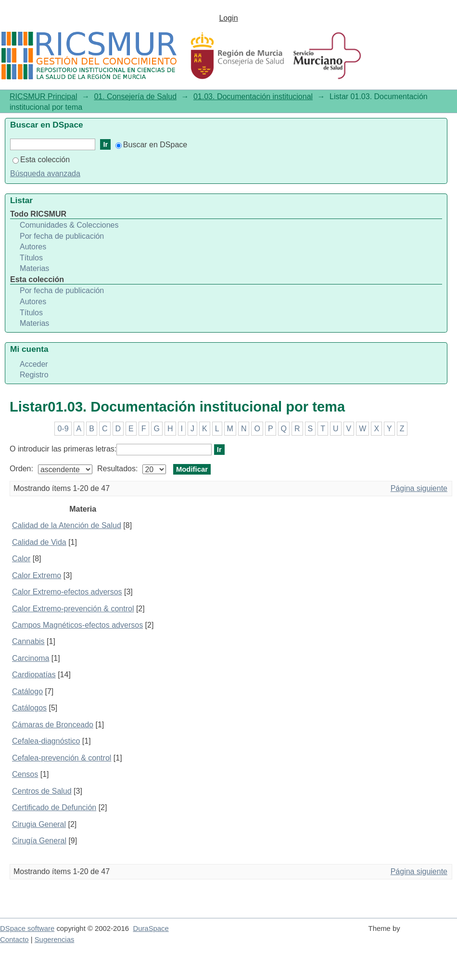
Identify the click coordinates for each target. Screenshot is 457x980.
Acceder (34, 364)
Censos (25, 774)
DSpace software (27, 928)
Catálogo (27, 691)
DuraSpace (151, 928)
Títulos (31, 258)
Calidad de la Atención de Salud (67, 525)
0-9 (63, 429)
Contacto (14, 940)
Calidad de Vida (39, 542)
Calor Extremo (37, 575)
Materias (34, 268)
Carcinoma (31, 658)
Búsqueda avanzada (45, 174)
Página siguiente (419, 488)
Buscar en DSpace (151, 145)
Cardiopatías (34, 675)
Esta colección (41, 160)
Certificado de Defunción (54, 807)
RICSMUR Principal (43, 97)
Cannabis (28, 641)
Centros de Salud (42, 791)
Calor (21, 559)
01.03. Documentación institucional (253, 97)
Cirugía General (39, 841)
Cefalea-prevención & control (62, 758)
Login (228, 18)
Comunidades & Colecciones (69, 225)
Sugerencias (55, 940)
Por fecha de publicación (62, 236)
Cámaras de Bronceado (53, 725)
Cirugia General (39, 824)
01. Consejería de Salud (135, 97)
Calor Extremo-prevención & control (73, 609)
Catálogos (29, 708)
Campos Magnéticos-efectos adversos (77, 625)
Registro (34, 375)
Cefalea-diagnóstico (46, 741)
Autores (33, 247)
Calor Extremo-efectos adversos (67, 592)
